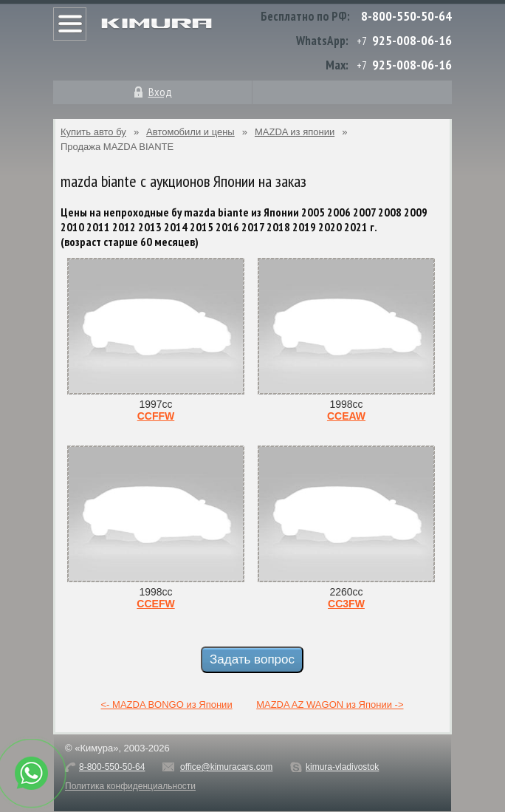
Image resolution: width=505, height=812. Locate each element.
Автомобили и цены (190, 132)
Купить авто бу (93, 132)
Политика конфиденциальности (130, 786)
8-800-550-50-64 (406, 16)
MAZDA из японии (295, 132)
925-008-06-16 (412, 40)
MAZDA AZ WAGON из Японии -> (330, 704)
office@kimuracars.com (226, 767)
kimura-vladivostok (342, 767)
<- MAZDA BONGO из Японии (167, 704)
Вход (160, 92)
